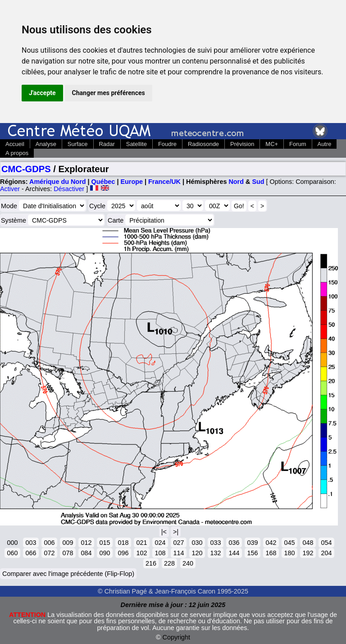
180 (289, 553)
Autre (325, 144)
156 (252, 553)
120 (197, 553)
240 (188, 563)
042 (271, 543)
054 (326, 543)
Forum (298, 144)
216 (151, 563)
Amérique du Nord (58, 182)
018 (123, 543)
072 (49, 553)
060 (12, 553)
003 (31, 543)
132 (215, 553)
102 (141, 553)
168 (271, 553)
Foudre (167, 144)
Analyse (46, 144)
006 (49, 543)
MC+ (272, 144)
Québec (103, 182)
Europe (132, 182)
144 (234, 553)
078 (68, 553)
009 (68, 543)
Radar (107, 144)
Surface (78, 144)
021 (141, 543)
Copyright (177, 637)
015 (105, 543)
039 (252, 543)
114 (178, 553)
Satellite (137, 144)
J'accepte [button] (42, 93)
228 (169, 563)
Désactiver (69, 189)
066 (31, 553)
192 (308, 553)
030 (197, 543)
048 (308, 543)
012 (86, 543)
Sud (258, 182)
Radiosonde (203, 144)
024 (160, 543)
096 (123, 553)
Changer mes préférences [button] (109, 93)
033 (215, 543)
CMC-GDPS (26, 169)
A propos (17, 153)
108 (160, 553)
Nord (236, 182)
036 (234, 543)
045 (289, 543)
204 (326, 553)
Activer (10, 189)
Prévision (242, 144)
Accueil (15, 144)
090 (105, 553)
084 (86, 553)
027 (178, 543)
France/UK (164, 182)
